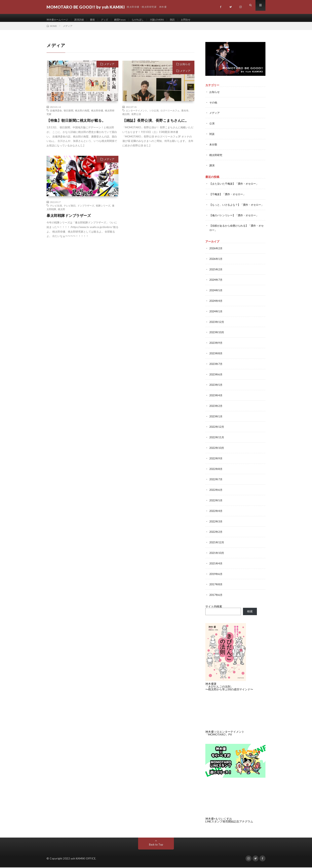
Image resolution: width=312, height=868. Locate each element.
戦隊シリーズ (103, 209)
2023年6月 (216, 378)
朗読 (186, 20)
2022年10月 (217, 451)
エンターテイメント (136, 114)
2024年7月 (216, 285)
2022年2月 (216, 533)
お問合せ (200, 20)
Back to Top (156, 845)
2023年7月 (216, 368)
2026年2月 (216, 254)
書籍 (98, 20)
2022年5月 (216, 502)
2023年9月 (216, 347)
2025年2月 (216, 275)
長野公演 (136, 118)
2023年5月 (216, 389)
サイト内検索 (214, 607)
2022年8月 (216, 471)
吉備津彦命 (56, 114)
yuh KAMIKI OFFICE (83, 859)
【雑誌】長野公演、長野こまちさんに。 (156, 124)
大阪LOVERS (169, 20)
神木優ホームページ (59, 20)
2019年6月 (216, 575)
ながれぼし (147, 20)
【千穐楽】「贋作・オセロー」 (229, 197)
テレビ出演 (56, 209)
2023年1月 (216, 420)
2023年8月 (216, 358)
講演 (212, 168)
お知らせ (185, 68)
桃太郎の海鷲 (82, 114)
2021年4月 (216, 565)
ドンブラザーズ (86, 209)
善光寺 (185, 114)
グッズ (111, 20)
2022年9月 (216, 461)
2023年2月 (216, 409)
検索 (250, 612)
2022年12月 (217, 430)
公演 (212, 127)
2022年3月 (216, 523)
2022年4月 (216, 513)
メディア (109, 68)
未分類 (214, 148)
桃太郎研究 (216, 158)
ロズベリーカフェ (170, 114)
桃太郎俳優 (97, 114)
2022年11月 (217, 440)
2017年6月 (216, 596)
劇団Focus (128, 20)
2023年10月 (217, 337)
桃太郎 (126, 118)
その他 (214, 106)
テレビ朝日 (70, 209)
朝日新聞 (68, 114)
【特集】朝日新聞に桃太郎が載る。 (76, 124)
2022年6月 (216, 492)
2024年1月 (216, 316)
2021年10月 (217, 554)
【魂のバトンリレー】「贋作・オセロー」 (236, 222)
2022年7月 (216, 482)
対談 (212, 137)
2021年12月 (217, 544)
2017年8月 (216, 585)
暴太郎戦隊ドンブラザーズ (69, 219)
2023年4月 (216, 399)
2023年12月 (217, 327)
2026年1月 (216, 264)
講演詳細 (83, 20)
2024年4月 (216, 306)
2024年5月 (216, 296)
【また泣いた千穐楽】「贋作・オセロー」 (236, 186)
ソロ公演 (154, 114)
